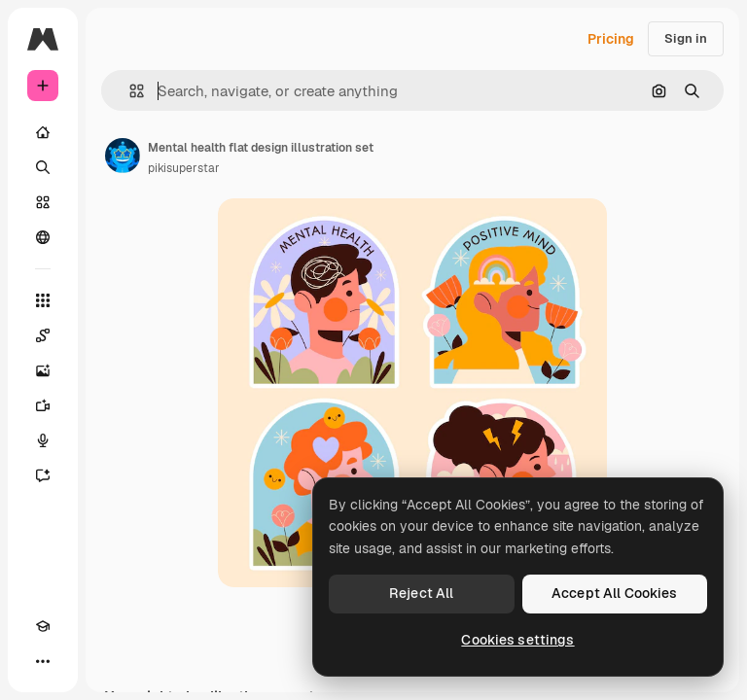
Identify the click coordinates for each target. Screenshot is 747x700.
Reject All (421, 593)
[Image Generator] (43, 370)
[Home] (43, 132)
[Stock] (43, 202)
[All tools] (43, 300)
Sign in (686, 38)
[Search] (43, 167)
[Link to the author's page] (123, 156)
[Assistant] (43, 475)
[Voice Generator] (43, 440)
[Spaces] (43, 335)
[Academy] (43, 626)
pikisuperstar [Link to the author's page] (184, 168)
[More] (43, 661)
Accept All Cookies (615, 593)
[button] (129, 91)
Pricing (611, 39)
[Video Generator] (43, 405)
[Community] (43, 237)
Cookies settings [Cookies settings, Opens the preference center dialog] (517, 640)
